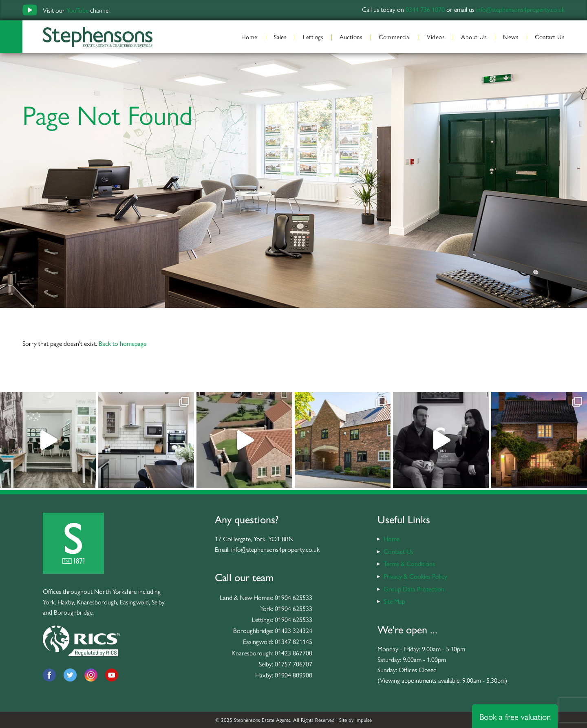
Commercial (395, 37)
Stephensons (98, 37)
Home (249, 37)
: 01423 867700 (292, 653)
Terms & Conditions (409, 563)
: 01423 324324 (292, 630)
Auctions (351, 37)
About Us (474, 37)
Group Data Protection (414, 589)
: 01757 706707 (292, 664)
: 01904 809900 (292, 675)
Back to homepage (122, 343)
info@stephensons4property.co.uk (520, 9)
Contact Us (550, 37)
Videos (436, 37)
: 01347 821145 (292, 641)
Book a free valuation (515, 716)
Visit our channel (76, 10)
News (511, 37)
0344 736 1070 (425, 9)
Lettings (313, 37)
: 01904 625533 (292, 597)
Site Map (394, 601)
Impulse (364, 720)
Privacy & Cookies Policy (415, 576)
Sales (280, 37)
